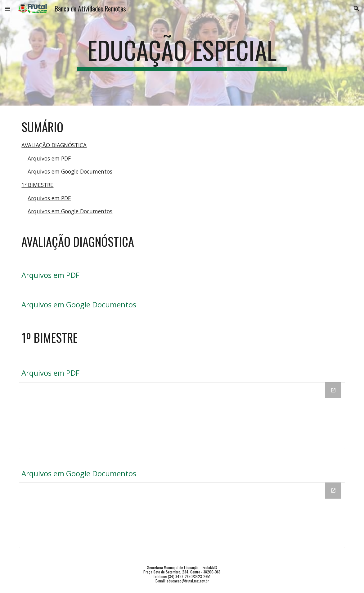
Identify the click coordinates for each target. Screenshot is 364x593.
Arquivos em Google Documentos (70, 171)
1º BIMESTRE (37, 185)
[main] (182, 53)
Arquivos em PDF (49, 158)
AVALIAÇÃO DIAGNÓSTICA (54, 145)
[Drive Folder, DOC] (182, 515)
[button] (7, 9)
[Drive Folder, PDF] (182, 416)
